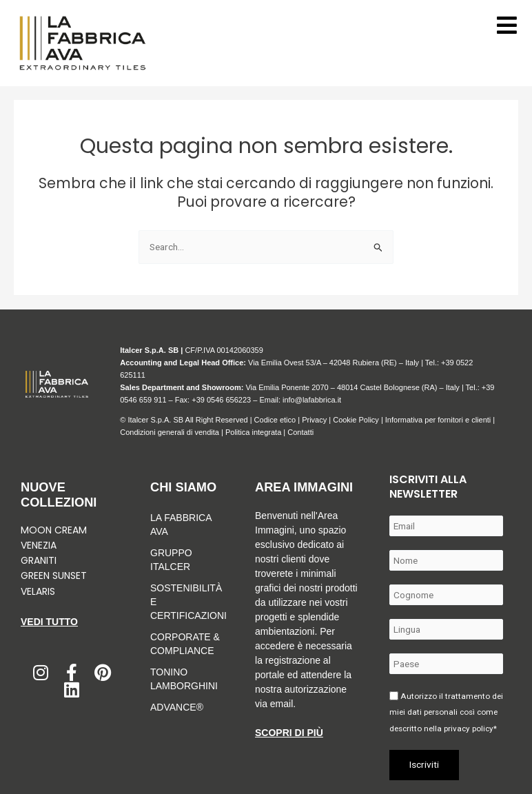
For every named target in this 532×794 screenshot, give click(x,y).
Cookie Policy (356, 420)
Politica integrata (253, 432)
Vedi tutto (49, 622)
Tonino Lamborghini (184, 679)
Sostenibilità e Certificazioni (185, 602)
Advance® (177, 707)
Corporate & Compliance (185, 644)
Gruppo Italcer (171, 560)
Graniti (40, 560)
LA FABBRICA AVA (181, 525)
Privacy (314, 420)
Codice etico (275, 420)
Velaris (38, 591)
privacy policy (469, 729)
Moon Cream (54, 530)
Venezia (39, 545)
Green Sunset (54, 576)
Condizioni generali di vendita (170, 432)
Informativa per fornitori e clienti (439, 420)
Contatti (300, 432)
